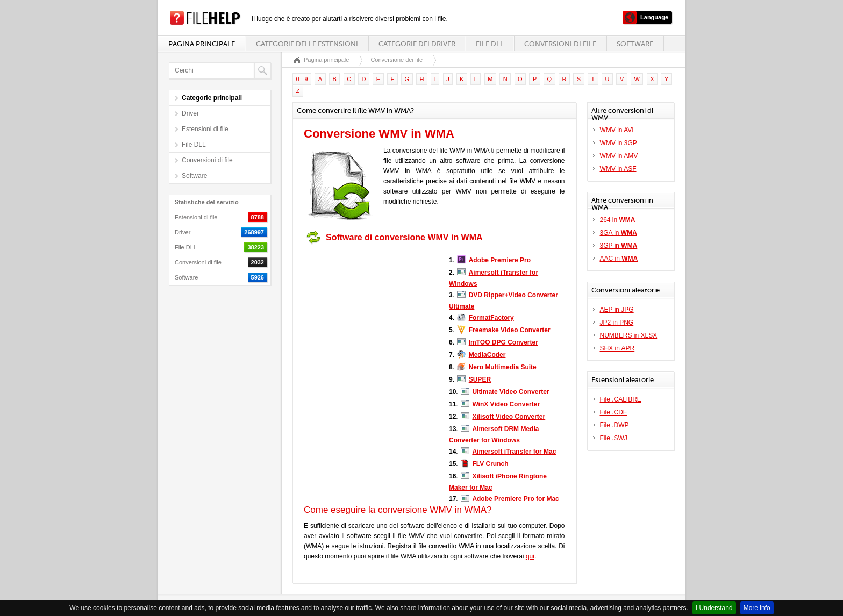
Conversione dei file (397, 60)
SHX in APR (617, 348)
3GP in (619, 246)
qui (530, 556)
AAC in (619, 259)
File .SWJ (614, 438)
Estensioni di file (205, 129)
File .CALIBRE (621, 399)
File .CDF (614, 412)
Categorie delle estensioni (307, 44)
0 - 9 (302, 79)
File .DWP (615, 425)
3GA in (619, 233)
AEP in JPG (617, 310)
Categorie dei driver (417, 44)
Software (635, 44)
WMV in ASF (618, 169)
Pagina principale (202, 44)
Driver (190, 113)
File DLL (490, 44)
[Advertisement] (371, 316)
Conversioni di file (560, 44)
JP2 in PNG (617, 323)
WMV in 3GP (619, 143)
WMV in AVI (617, 130)
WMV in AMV (619, 156)
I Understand (714, 608)
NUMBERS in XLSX (629, 335)
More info (757, 608)
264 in (618, 220)
